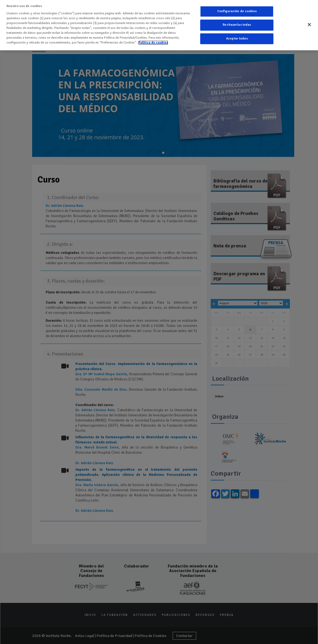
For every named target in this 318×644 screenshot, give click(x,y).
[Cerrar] (309, 24)
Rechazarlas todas (237, 24)
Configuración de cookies (237, 10)
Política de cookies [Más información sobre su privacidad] (153, 41)
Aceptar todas (237, 37)
